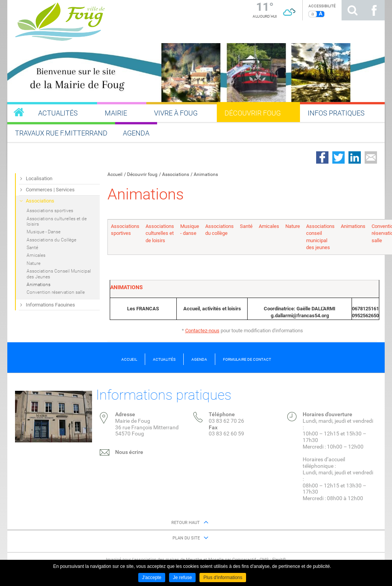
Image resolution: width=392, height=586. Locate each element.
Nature (293, 226)
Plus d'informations (223, 578)
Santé (246, 226)
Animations (206, 174)
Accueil (115, 174)
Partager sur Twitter (338, 157)
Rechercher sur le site (352, 10)
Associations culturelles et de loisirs (160, 233)
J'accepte (152, 578)
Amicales (269, 226)
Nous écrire (129, 452)
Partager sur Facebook (322, 157)
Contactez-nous (202, 331)
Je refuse (182, 578)
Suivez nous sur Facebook (374, 10)
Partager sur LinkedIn (355, 157)
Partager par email (371, 157)
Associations (176, 174)
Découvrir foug (142, 174)
